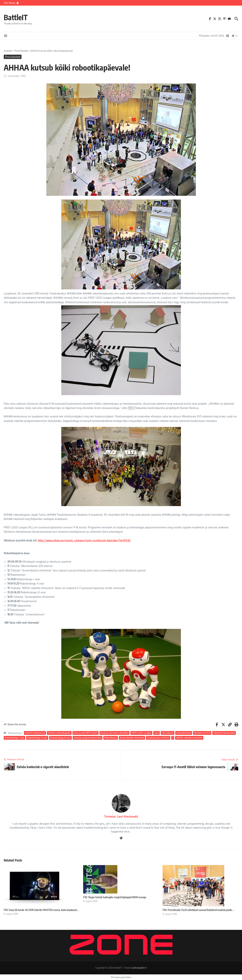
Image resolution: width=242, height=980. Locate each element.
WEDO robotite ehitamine (189, 738)
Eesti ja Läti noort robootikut (114, 733)
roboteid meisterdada (224, 733)
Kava (157, 733)
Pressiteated (21, 51)
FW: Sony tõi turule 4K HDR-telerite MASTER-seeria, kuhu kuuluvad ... (41, 910)
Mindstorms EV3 (202, 733)
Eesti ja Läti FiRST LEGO (85, 733)
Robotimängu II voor (37, 738)
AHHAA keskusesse (35, 733)
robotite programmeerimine (88, 738)
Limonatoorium (184, 733)
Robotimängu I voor (14, 738)
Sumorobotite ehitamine (132, 738)
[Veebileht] (121, 838)
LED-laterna (168, 733)
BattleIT (16, 17)
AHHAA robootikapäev (59, 733)
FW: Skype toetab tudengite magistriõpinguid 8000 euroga (115, 897)
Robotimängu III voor (60, 738)
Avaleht (8, 51)
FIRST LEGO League (141, 733)
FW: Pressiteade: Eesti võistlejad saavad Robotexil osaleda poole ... (198, 910)
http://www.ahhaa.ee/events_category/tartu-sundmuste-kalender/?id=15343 (84, 540)
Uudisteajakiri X (139, 968)
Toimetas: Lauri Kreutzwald (121, 817)
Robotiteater (111, 738)
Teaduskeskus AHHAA (158, 738)
